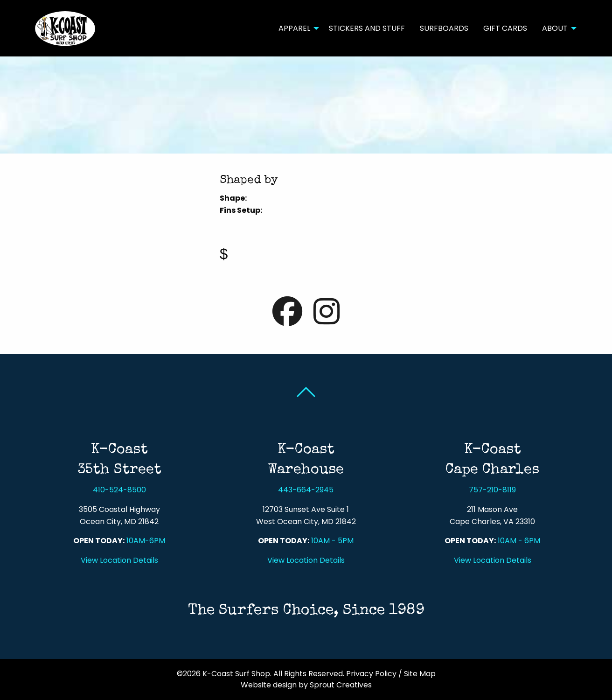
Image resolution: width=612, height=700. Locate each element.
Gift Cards (505, 28)
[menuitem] (296, 28)
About (555, 28)
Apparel (294, 28)
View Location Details (119, 560)
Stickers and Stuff (367, 28)
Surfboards (444, 28)
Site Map (420, 674)
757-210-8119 (492, 490)
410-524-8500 (119, 490)
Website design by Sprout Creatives (306, 685)
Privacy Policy (371, 674)
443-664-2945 (306, 490)
